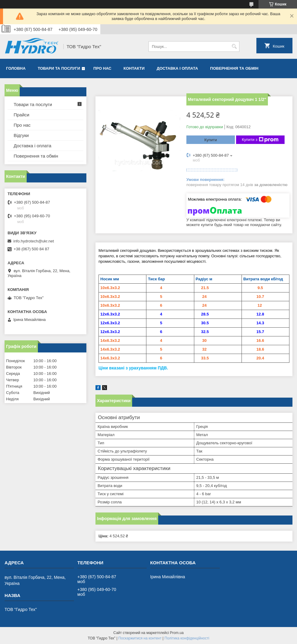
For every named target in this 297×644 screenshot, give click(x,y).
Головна (16, 68)
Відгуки (21, 135)
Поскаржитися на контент (140, 638)
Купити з (260, 140)
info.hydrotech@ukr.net (34, 241)
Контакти (134, 68)
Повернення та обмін (234, 68)
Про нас (102, 68)
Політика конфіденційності (187, 638)
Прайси (22, 115)
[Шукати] (234, 47)
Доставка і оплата (177, 68)
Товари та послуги (59, 68)
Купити (211, 140)
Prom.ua (177, 633)
